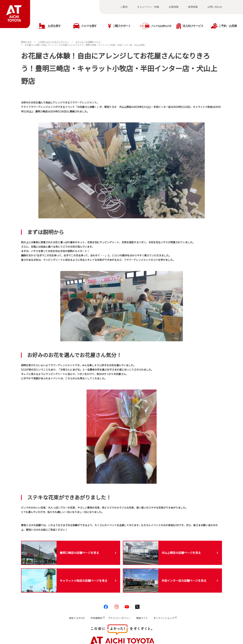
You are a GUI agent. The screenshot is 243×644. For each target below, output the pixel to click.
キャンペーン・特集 (148, 7)
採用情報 (193, 7)
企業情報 (174, 7)
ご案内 (124, 7)
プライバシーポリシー (119, 618)
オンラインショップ (164, 618)
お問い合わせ (215, 7)
